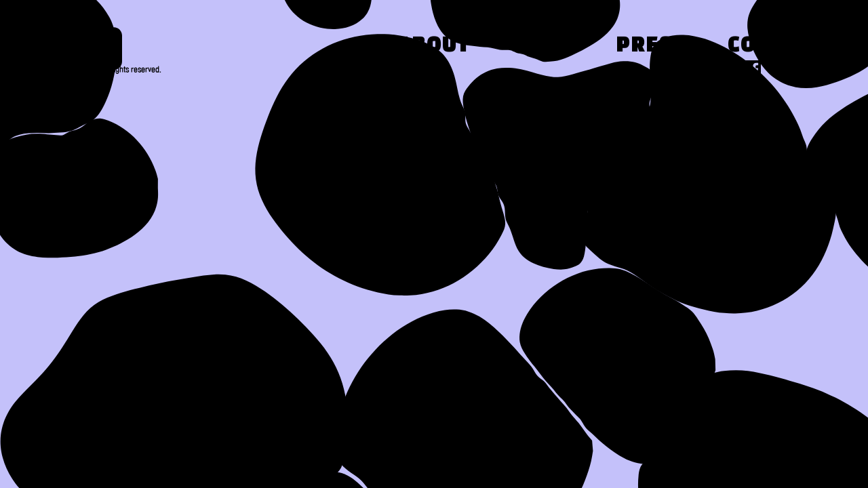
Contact (777, 46)
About (434, 46)
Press (652, 46)
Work (543, 46)
